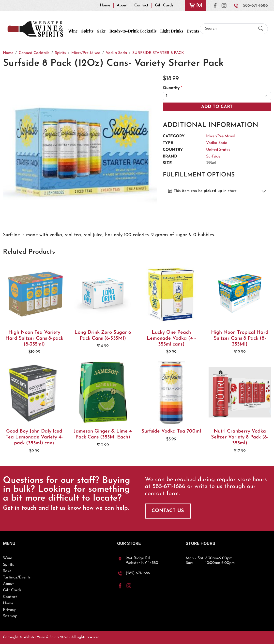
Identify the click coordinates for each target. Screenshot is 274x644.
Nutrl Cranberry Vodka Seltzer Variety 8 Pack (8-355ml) (240, 437)
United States (218, 150)
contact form (162, 494)
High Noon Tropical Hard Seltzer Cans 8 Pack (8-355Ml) (240, 338)
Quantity (173, 88)
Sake (101, 31)
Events (193, 31)
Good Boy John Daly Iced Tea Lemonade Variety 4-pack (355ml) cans (34, 437)
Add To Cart (217, 107)
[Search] (229, 29)
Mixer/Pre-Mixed (221, 136)
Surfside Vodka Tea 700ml (171, 431)
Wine (73, 31)
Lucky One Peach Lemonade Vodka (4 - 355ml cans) (171, 338)
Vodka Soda (217, 143)
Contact (141, 5)
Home (105, 5)
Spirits (88, 31)
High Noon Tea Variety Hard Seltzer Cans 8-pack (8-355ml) (34, 338)
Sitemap (10, 616)
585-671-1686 (255, 6)
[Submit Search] (261, 29)
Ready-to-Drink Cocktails (133, 31)
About (122, 5)
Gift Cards (164, 5)
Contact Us (168, 511)
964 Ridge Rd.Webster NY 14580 (142, 561)
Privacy (9, 610)
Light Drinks (172, 31)
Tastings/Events (17, 577)
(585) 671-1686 (138, 573)
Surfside (213, 157)
